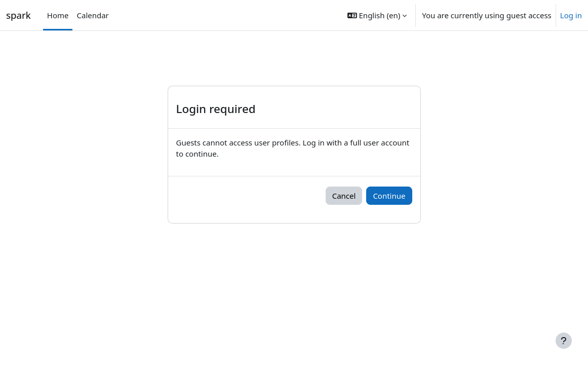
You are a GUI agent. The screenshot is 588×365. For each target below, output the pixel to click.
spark (18, 15)
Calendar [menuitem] (92, 15)
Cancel (344, 196)
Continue (389, 196)
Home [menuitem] (58, 15)
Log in (571, 15)
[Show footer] (564, 341)
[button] (377, 15)
